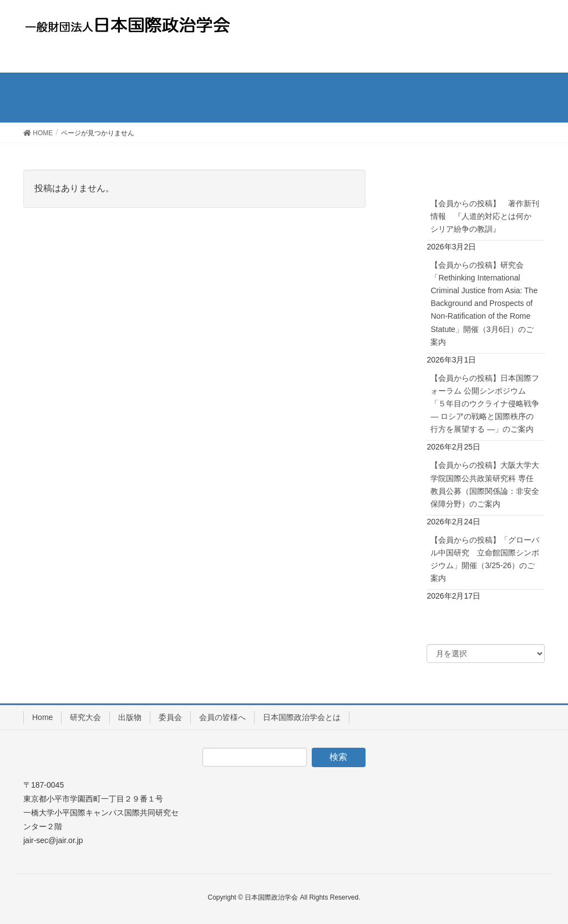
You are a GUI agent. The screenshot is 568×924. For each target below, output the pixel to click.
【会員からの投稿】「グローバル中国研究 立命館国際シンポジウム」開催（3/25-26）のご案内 (485, 559)
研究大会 (85, 717)
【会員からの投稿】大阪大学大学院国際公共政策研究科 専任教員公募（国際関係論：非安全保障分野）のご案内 (485, 484)
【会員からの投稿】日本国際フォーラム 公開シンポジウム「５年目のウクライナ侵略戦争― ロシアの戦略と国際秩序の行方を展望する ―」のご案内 (485, 404)
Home (42, 717)
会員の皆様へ (222, 717)
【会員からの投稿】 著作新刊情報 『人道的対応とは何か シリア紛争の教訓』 (485, 216)
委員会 (170, 717)
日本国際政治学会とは (302, 717)
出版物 (130, 717)
